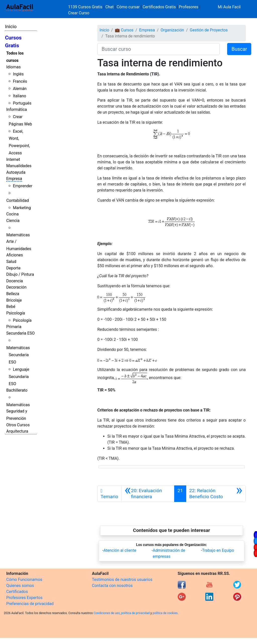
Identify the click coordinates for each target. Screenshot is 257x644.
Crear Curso (79, 13)
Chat (110, 7)
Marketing (22, 208)
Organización (172, 30)
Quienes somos (20, 586)
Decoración (16, 287)
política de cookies (165, 613)
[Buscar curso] (159, 49)
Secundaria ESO (20, 333)
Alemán (20, 89)
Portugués (22, 103)
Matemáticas (18, 235)
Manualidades (19, 166)
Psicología (16, 313)
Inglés (18, 74)
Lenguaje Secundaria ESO (19, 377)
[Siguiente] (216, 494)
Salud (11, 262)
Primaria (14, 327)
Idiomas (13, 67)
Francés (20, 81)
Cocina (12, 214)
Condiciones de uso (107, 613)
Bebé (11, 307)
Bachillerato (17, 390)
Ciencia (13, 221)
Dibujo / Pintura (20, 274)
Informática (17, 109)
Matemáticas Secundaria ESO (18, 355)
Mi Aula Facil (229, 7)
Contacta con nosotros (112, 586)
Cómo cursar (128, 7)
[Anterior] (148, 494)
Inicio (11, 27)
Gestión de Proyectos (209, 30)
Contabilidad (18, 200)
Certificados (17, 592)
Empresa (14, 179)
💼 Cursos (124, 30)
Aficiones (15, 255)
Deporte (13, 268)
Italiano (19, 96)
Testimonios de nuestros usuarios (122, 580)
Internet (13, 159)
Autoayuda (16, 172)
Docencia (15, 281)
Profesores (188, 7)
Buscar (239, 49)
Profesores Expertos (24, 598)
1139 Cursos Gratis (86, 7)
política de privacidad (135, 613)
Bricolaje (14, 300)
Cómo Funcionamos (24, 580)
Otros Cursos (18, 425)
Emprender (23, 186)
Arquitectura (17, 431)
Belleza (13, 294)
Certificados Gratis (159, 7)
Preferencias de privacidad (30, 604)
